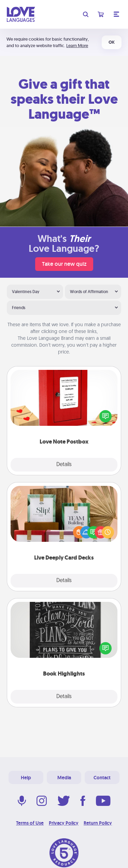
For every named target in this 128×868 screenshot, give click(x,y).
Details (64, 465)
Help (26, 778)
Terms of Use (30, 823)
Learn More (77, 46)
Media (64, 778)
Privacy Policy (64, 823)
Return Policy (98, 823)
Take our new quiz (64, 264)
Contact (102, 778)
